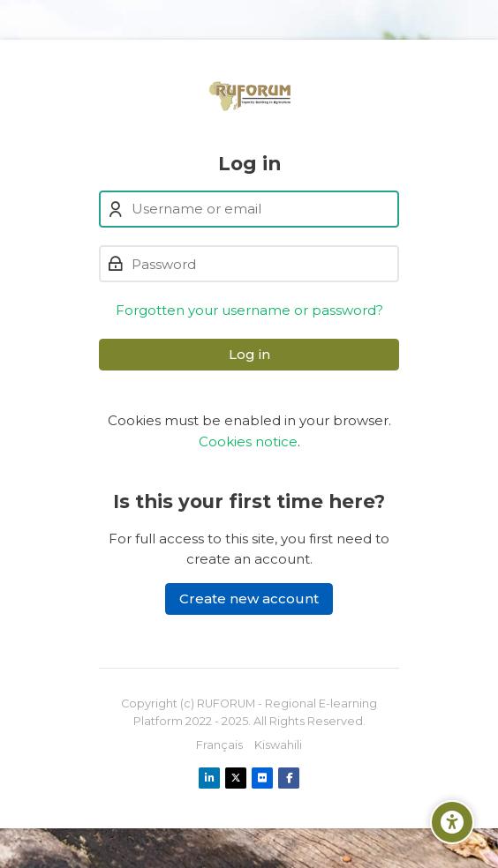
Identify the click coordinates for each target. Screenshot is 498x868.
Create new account (249, 599)
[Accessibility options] (452, 822)
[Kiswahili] (278, 745)
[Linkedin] (209, 778)
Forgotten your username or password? (249, 310)
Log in (249, 354)
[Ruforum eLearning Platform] (249, 96)
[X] (236, 778)
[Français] (219, 745)
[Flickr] (262, 778)
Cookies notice (248, 441)
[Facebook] (289, 778)
